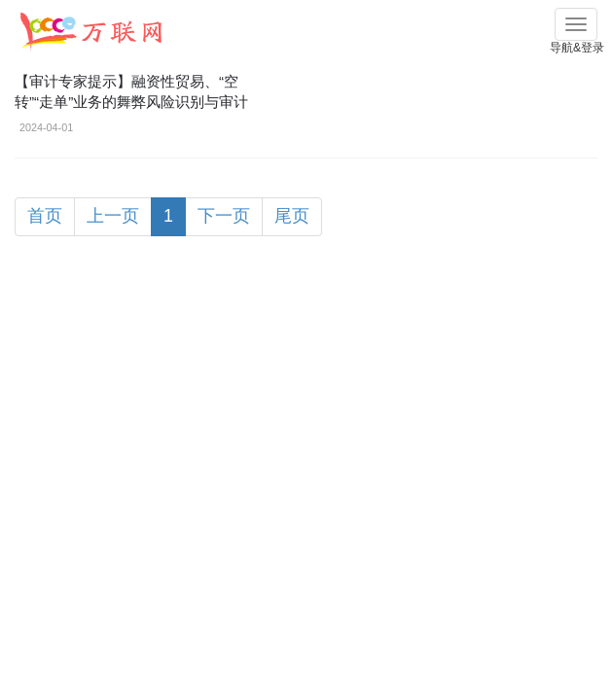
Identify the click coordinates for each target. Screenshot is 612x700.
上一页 (113, 216)
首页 (45, 216)
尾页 (292, 216)
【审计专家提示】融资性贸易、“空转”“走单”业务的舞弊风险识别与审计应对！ (131, 102)
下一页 (224, 216)
